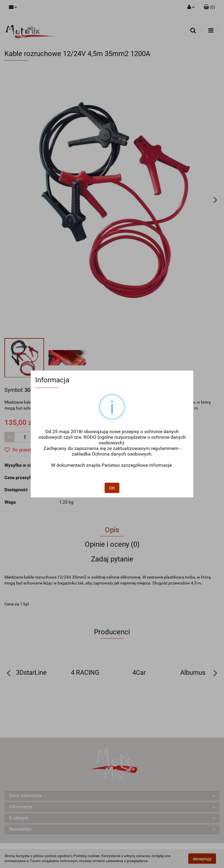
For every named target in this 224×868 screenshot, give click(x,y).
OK (112, 488)
